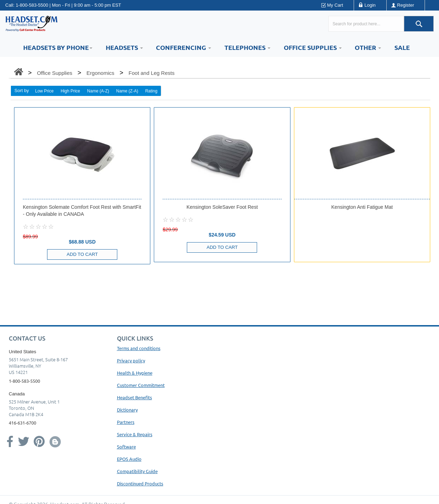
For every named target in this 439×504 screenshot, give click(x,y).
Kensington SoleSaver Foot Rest (222, 207)
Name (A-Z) (98, 91)
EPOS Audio (129, 459)
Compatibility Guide (137, 471)
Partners (126, 422)
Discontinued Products (140, 483)
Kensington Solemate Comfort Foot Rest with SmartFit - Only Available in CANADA (82, 211)
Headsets (124, 47)
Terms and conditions (139, 348)
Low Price (44, 91)
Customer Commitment (141, 385)
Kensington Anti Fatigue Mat (362, 207)
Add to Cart (82, 254)
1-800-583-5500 (32, 5)
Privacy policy (131, 360)
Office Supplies (313, 47)
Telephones (247, 47)
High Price (70, 91)
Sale (402, 47)
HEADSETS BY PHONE (58, 47)
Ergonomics (100, 73)
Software (126, 447)
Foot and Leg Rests (152, 73)
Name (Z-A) (127, 91)
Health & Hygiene (135, 373)
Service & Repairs (135, 434)
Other (368, 47)
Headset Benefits (135, 397)
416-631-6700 (22, 423)
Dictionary (127, 410)
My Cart (335, 5)
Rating (151, 91)
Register (406, 5)
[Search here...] (366, 24)
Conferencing (184, 47)
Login (370, 5)
